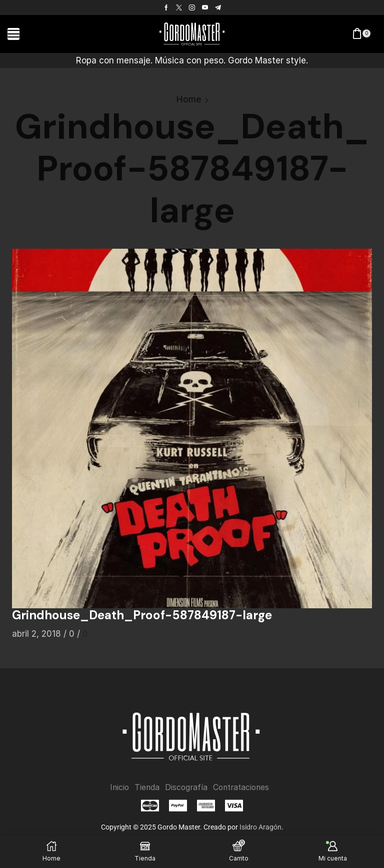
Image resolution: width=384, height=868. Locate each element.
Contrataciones (242, 787)
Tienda (146, 787)
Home (188, 99)
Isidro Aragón (260, 827)
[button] (13, 34)
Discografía (185, 787)
